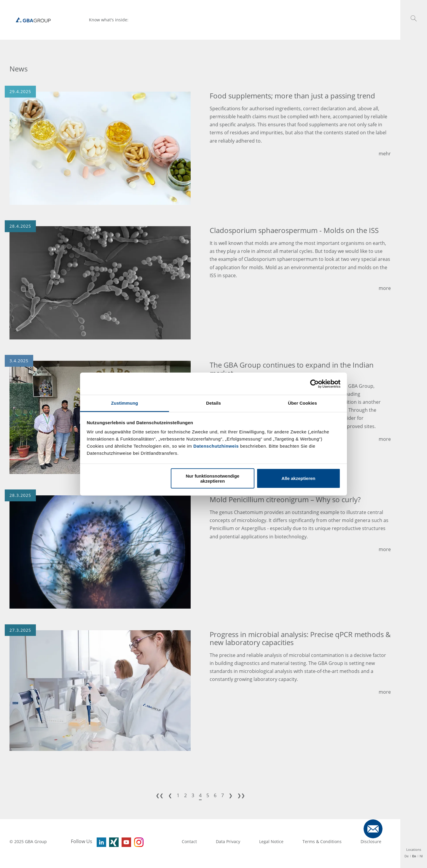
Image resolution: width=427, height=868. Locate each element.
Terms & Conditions (322, 841)
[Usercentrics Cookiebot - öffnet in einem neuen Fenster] (314, 384)
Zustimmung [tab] (125, 403)
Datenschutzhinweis (216, 446)
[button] (414, 18)
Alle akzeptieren (298, 478)
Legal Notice (271, 841)
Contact (189, 841)
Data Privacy (228, 841)
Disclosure (371, 841)
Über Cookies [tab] (302, 403)
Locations (414, 849)
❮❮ (160, 795)
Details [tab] (213, 403)
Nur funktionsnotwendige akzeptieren (212, 478)
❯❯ (241, 795)
